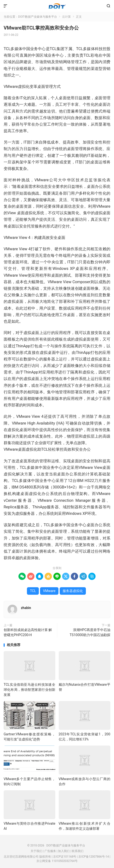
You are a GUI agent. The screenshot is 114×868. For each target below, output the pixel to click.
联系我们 (78, 851)
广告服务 (50, 851)
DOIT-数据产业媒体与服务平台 (57, 6)
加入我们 (64, 851)
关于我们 (36, 851)
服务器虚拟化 (73, 591)
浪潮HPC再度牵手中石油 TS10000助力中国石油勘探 (90, 632)
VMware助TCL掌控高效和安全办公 (41, 28)
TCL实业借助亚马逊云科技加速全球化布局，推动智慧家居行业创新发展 (29, 690)
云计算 (66, 17)
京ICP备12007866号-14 (94, 857)
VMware (49, 591)
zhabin (26, 608)
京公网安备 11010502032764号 (57, 861)
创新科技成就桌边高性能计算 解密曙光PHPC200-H (28, 632)
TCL (33, 591)
